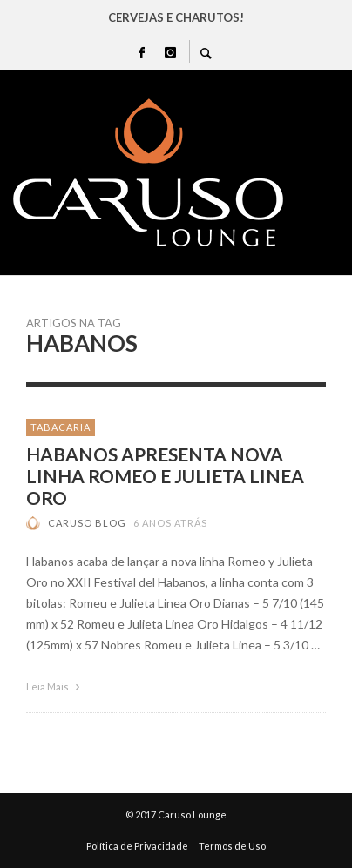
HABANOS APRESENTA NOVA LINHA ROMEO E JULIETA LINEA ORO (165, 476)
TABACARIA (61, 427)
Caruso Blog (87, 523)
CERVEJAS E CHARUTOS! (176, 17)
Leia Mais (55, 686)
